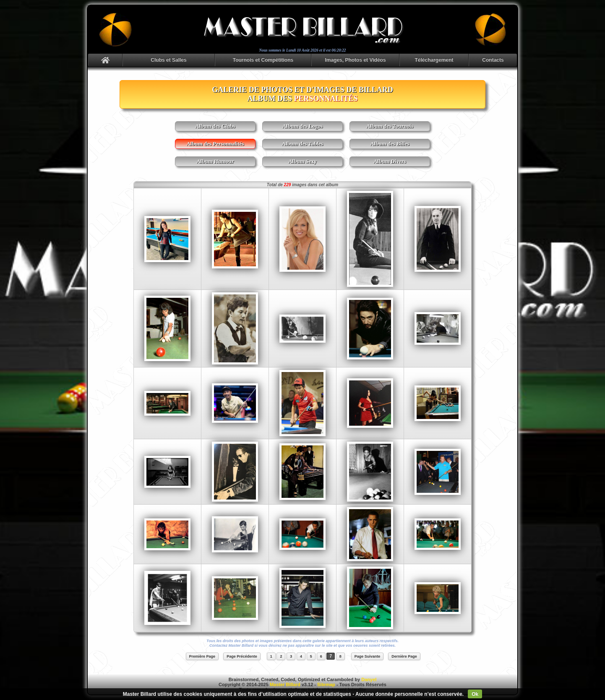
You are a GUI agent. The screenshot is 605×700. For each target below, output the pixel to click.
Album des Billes (390, 144)
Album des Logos (302, 126)
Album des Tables (302, 144)
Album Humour (215, 161)
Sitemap (326, 684)
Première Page (202, 656)
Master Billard (285, 684)
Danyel (369, 679)
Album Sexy (302, 161)
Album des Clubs (215, 126)
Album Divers (390, 161)
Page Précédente (242, 656)
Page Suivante (368, 656)
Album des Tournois (390, 126)
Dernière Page (404, 656)
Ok (475, 694)
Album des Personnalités (215, 144)
